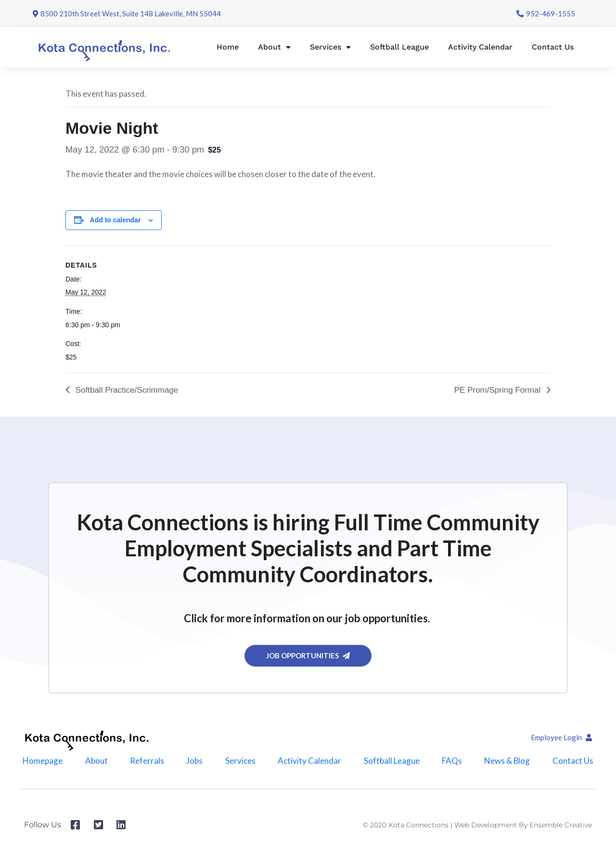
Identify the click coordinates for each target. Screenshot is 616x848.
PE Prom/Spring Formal (499, 390)
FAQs (451, 761)
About (274, 47)
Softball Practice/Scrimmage (126, 390)
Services (330, 47)
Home (228, 47)
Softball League (399, 47)
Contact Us (553, 47)
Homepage (43, 761)
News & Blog (507, 761)
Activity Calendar (480, 47)
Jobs (194, 761)
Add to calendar (115, 220)
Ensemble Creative (561, 825)
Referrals (147, 761)
